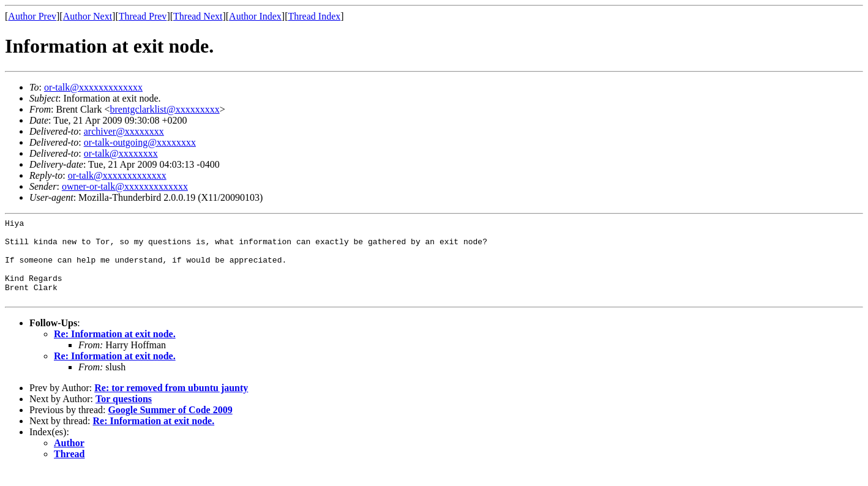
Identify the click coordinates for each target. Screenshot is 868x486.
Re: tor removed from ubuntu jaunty (171, 404)
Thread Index (315, 16)
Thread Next (198, 16)
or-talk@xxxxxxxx (121, 153)
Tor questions (124, 415)
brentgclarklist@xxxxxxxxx (165, 109)
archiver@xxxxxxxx (124, 131)
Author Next (88, 16)
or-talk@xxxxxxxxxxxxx (93, 87)
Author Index (255, 16)
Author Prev (32, 16)
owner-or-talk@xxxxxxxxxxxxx (125, 186)
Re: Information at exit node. (115, 350)
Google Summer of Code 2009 (170, 426)
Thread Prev (143, 16)
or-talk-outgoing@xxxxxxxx (140, 142)
